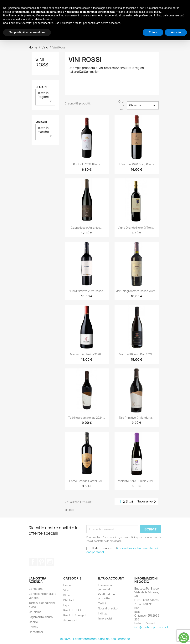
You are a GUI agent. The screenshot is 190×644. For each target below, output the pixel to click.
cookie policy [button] (153, 616)
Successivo (147, 502)
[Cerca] (141, 33)
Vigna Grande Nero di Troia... (137, 228)
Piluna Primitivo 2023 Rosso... (87, 291)
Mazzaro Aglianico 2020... (87, 354)
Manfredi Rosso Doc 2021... (136, 354)
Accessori (103, 25)
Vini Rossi (42, 62)
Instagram (50, 562)
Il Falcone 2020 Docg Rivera (137, 164)
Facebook (33, 562)
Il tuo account (111, 578)
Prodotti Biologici (73, 25)
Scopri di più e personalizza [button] (27, 636)
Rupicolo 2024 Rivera (87, 164)
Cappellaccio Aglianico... (87, 228)
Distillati (90, 17)
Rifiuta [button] (153, 636)
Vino (60, 17)
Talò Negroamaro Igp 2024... (87, 418)
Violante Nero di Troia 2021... (137, 481)
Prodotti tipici (132, 17)
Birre (73, 17)
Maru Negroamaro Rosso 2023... (136, 291)
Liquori (109, 17)
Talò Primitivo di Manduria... (136, 418)
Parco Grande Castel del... (87, 481)
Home (67, 585)
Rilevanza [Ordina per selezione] (143, 105)
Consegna (36, 589)
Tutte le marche (45, 132)
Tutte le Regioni (45, 97)
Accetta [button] (176, 636)
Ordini (102, 603)
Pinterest (41, 562)
